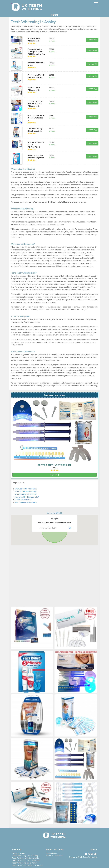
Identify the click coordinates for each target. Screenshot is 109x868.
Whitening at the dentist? (26, 494)
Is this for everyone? (24, 500)
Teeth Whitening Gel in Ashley (25, 863)
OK (70, 528)
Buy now (92, 40)
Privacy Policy (52, 853)
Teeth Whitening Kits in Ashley (25, 856)
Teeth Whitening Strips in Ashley (26, 858)
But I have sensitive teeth (26, 502)
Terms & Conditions (54, 856)
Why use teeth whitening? (26, 489)
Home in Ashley (19, 853)
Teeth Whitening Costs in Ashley (26, 860)
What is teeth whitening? (26, 492)
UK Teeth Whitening (88, 857)
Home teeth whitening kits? (27, 497)
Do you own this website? (48, 528)
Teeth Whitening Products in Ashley (27, 865)
